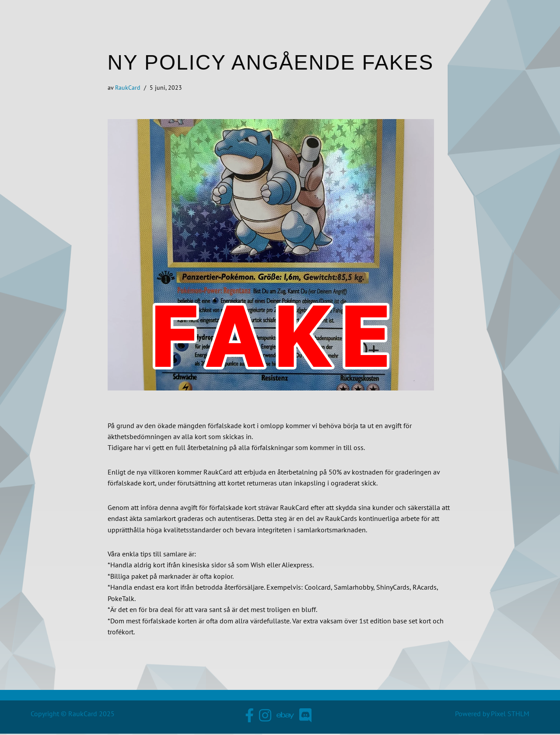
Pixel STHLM (510, 715)
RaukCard (128, 87)
